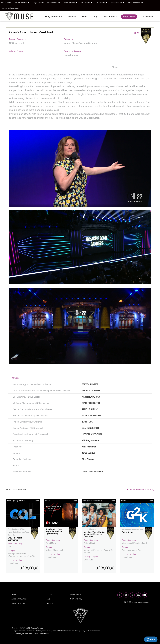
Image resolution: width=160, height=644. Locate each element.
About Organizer (18, 603)
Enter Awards (129, 17)
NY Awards (86, 3)
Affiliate (50, 603)
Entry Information (53, 17)
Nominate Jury (76, 599)
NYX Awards (53, 3)
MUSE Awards (22, 3)
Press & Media (110, 17)
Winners (72, 17)
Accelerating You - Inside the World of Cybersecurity (54, 532)
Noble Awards (117, 3)
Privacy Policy (80, 631)
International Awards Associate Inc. (36, 634)
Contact (50, 594)
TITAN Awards (70, 3)
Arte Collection (135, 3)
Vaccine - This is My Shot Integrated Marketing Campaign (95, 534)
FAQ (48, 599)
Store (85, 17)
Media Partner (76, 594)
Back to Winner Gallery (141, 490)
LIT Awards (101, 3)
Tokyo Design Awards (11, 8)
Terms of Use (69, 631)
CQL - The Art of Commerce (15, 539)
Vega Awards (38, 3)
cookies (97, 631)
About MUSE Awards (20, 599)
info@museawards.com (136, 602)
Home (14, 594)
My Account (147, 17)
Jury (95, 17)
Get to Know (127, 532)
